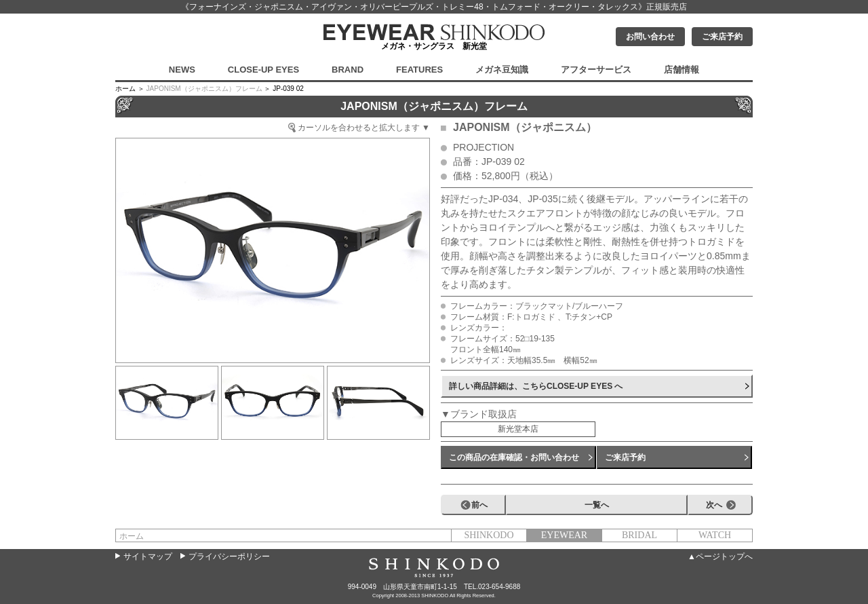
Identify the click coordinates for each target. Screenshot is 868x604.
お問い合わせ (650, 37)
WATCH (715, 535)
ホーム (132, 536)
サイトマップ (148, 556)
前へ (479, 505)
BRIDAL (639, 535)
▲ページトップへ (720, 556)
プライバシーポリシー (229, 556)
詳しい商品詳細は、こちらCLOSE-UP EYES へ (536, 386)
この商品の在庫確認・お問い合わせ (514, 457)
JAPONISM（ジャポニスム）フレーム (204, 89)
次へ (714, 505)
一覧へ (597, 505)
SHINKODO (489, 535)
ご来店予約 (722, 37)
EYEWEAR (564, 535)
